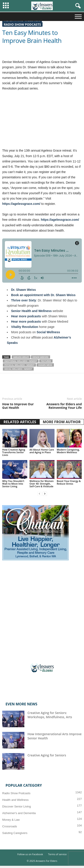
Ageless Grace (21, 357)
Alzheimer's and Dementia (19, 813)
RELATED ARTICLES (20, 422)
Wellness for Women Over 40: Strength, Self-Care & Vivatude (42, 484)
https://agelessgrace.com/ (60, 220)
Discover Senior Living (17, 806)
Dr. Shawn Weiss (23, 290)
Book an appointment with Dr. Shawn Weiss (43, 295)
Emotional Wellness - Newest (21, 361)
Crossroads (10, 826)
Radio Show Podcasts (22, 24)
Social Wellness (48, 332)
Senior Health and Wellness (31, 311)
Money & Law (11, 820)
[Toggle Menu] (78, 16)
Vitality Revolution (25, 327)
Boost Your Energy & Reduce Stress (69, 482)
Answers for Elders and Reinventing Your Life (64, 406)
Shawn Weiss (45, 365)
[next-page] (45, 494)
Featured (46, 361)
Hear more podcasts (26, 316)
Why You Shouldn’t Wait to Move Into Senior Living (13, 484)
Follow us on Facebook (30, 854)
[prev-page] (39, 494)
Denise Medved (41, 357)
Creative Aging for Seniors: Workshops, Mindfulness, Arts (50, 715)
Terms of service (57, 854)
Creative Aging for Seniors (47, 755)
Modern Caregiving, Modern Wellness (68, 451)
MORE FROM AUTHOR (62, 422)
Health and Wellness (15, 800)
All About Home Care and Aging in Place (42, 451)
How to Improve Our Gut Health (18, 406)
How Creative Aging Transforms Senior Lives (14, 452)
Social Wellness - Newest (18, 369)
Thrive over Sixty (24, 300)
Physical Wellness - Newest (19, 365)
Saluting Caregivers (15, 833)
